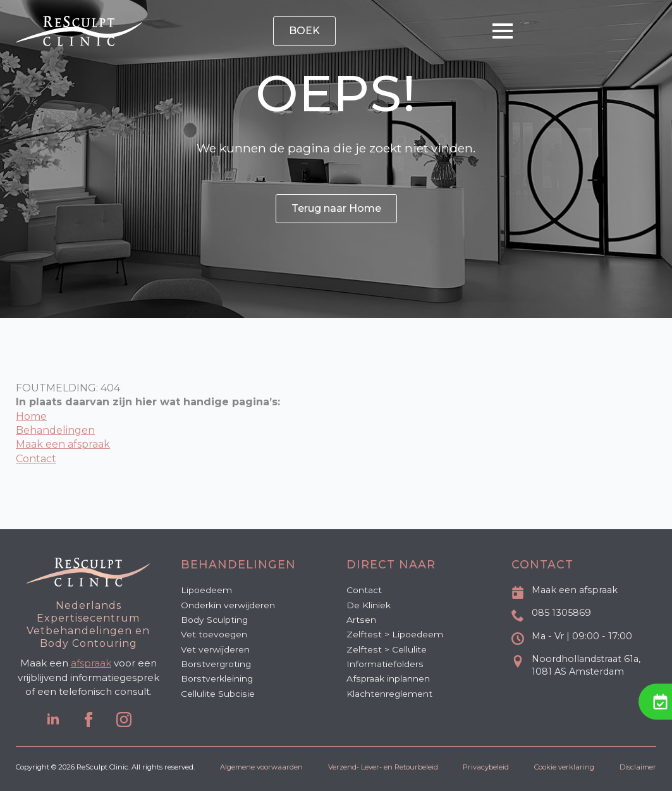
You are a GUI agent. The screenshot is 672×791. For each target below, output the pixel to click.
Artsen (361, 620)
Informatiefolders (385, 664)
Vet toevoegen (214, 634)
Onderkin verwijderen (228, 605)
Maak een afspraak (63, 444)
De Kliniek (369, 605)
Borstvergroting (216, 664)
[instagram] (124, 720)
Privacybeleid (486, 767)
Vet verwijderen (215, 649)
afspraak (91, 663)
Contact (36, 459)
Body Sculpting (214, 620)
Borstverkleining (217, 678)
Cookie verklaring (564, 767)
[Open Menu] (503, 31)
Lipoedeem (206, 590)
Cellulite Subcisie (218, 694)
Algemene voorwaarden (261, 767)
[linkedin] (53, 720)
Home (31, 416)
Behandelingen (55, 430)
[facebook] (89, 720)
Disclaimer (638, 767)
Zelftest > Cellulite (387, 649)
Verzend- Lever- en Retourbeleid (383, 767)
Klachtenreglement (389, 694)
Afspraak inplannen (388, 678)
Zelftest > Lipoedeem (395, 634)
